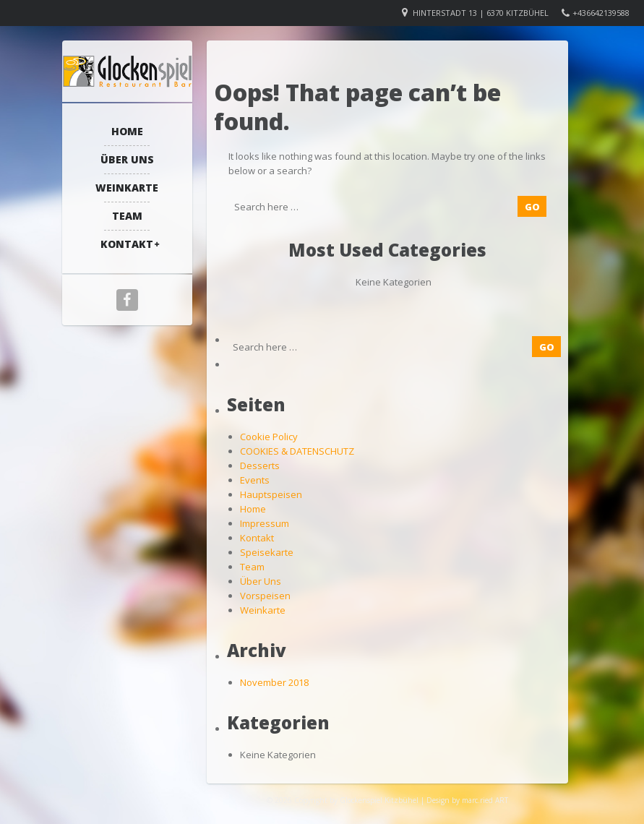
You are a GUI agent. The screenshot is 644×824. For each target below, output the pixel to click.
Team (127, 216)
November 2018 (274, 682)
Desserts (260, 465)
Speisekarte (267, 552)
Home (127, 131)
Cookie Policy (269, 437)
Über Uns (127, 159)
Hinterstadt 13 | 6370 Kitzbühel (481, 13)
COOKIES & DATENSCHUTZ (297, 451)
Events (255, 480)
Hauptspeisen (271, 494)
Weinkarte (127, 188)
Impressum (265, 523)
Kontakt (127, 244)
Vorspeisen (265, 596)
